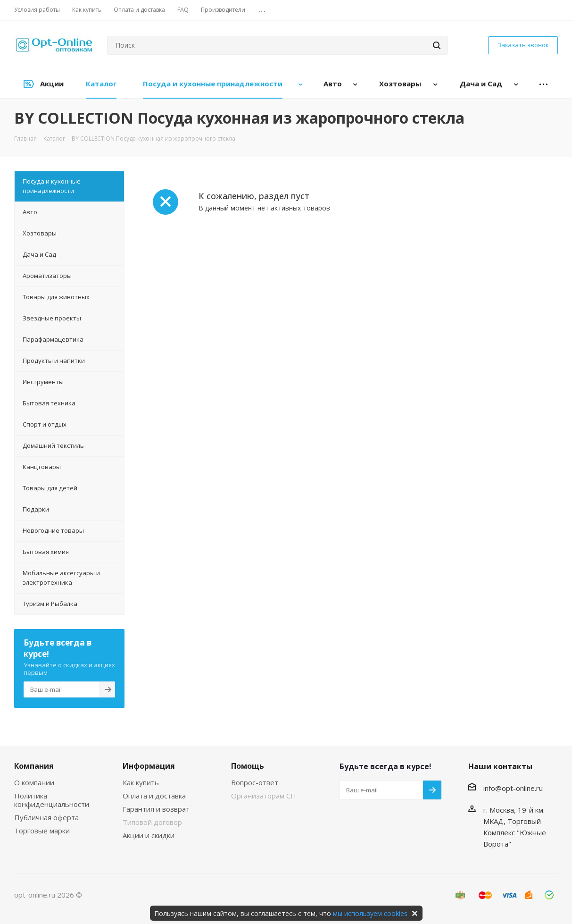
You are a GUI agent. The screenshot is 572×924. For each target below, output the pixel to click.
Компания (34, 766)
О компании (34, 782)
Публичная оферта (46, 817)
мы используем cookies (370, 913)
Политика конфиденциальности (52, 800)
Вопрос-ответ (255, 782)
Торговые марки (42, 831)
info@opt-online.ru (513, 788)
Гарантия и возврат (156, 809)
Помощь (248, 766)
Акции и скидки (149, 835)
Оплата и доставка (154, 796)
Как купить (141, 782)
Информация (149, 766)
